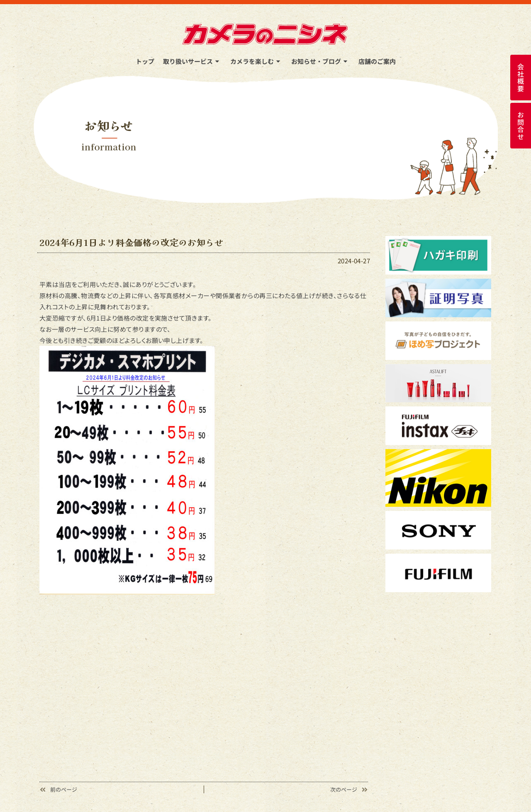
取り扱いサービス (192, 61)
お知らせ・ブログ (320, 61)
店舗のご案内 (377, 61)
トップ (145, 61)
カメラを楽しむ (256, 61)
